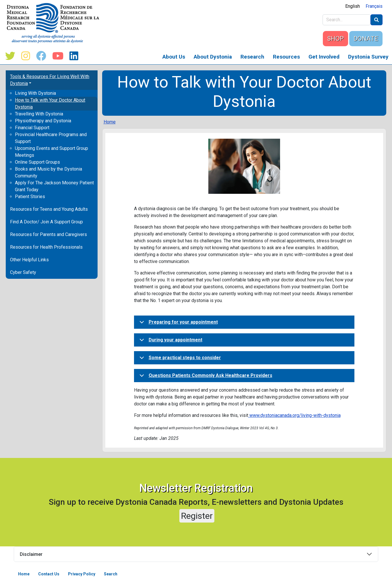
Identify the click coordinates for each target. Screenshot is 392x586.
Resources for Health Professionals (46, 247)
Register (197, 516)
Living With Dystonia (35, 93)
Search (111, 574)
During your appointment (170, 342)
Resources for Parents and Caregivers (48, 234)
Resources (286, 57)
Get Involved (324, 57)
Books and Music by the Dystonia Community (48, 172)
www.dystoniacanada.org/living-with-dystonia (294, 415)
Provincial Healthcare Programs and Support (51, 138)
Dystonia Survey (368, 57)
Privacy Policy (82, 574)
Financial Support (32, 128)
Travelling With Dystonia (39, 114)
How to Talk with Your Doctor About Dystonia (50, 104)
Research (252, 57)
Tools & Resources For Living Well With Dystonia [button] (50, 80)
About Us (174, 57)
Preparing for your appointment (178, 324)
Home (110, 122)
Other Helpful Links (29, 260)
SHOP (335, 39)
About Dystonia (213, 57)
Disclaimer (31, 554)
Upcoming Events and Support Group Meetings (52, 152)
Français (374, 6)
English (353, 6)
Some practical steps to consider (179, 359)
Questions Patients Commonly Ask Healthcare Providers (205, 377)
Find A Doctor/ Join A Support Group (46, 222)
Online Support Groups (37, 162)
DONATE (366, 39)
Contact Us (49, 574)
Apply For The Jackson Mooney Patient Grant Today (54, 186)
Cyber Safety (23, 272)
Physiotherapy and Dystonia (43, 121)
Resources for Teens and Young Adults (49, 209)
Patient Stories (30, 197)
